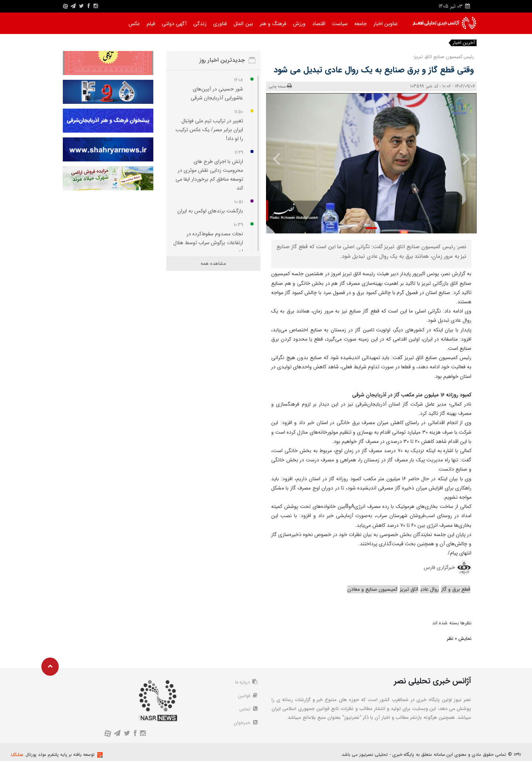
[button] (371, 228)
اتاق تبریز (409, 589)
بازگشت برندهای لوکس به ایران (210, 211)
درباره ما (245, 683)
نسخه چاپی (281, 86)
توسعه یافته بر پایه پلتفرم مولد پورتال (60, 755)
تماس (248, 711)
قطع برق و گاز (456, 589)
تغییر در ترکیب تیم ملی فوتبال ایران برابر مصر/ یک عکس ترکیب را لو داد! (209, 130)
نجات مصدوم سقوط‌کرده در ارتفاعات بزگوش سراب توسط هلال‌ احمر (208, 243)
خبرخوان (245, 725)
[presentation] (461, 158)
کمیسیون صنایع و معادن (372, 589)
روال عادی (430, 589)
